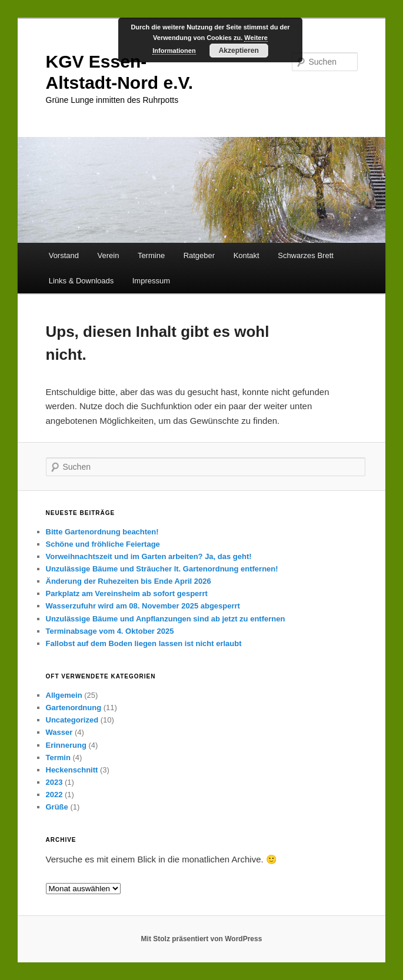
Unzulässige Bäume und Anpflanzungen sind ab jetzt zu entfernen (166, 619)
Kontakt (247, 255)
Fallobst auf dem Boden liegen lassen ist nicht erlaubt (144, 643)
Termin (58, 757)
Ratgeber (199, 255)
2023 (54, 782)
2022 (54, 795)
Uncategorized (72, 720)
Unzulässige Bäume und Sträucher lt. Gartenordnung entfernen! (162, 569)
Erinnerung (66, 745)
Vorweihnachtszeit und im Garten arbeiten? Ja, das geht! (149, 556)
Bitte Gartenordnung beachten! (102, 532)
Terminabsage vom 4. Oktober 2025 (110, 631)
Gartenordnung (74, 708)
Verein (109, 255)
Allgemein (64, 695)
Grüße (57, 807)
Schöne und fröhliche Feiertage (103, 544)
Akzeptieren (239, 51)
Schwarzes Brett (306, 255)
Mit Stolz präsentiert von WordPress (202, 939)
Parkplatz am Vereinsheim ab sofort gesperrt (127, 593)
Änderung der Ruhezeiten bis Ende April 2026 (129, 581)
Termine (151, 255)
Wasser (59, 732)
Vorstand (64, 255)
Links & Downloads (81, 281)
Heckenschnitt (72, 770)
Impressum (151, 281)
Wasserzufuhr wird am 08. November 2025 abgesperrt (143, 606)
